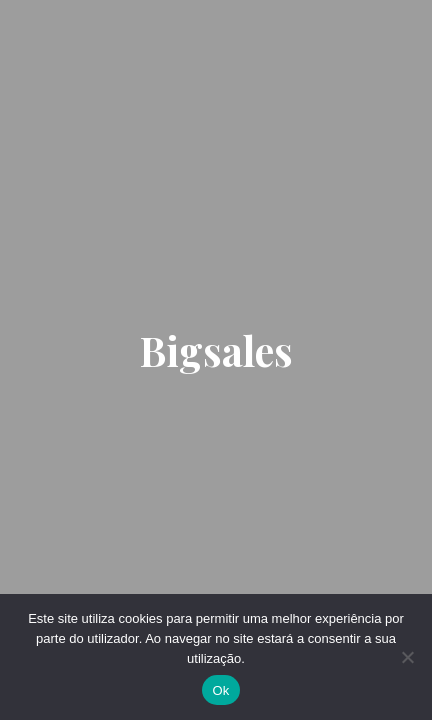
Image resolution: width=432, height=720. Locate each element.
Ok (220, 690)
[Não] (407, 657)
